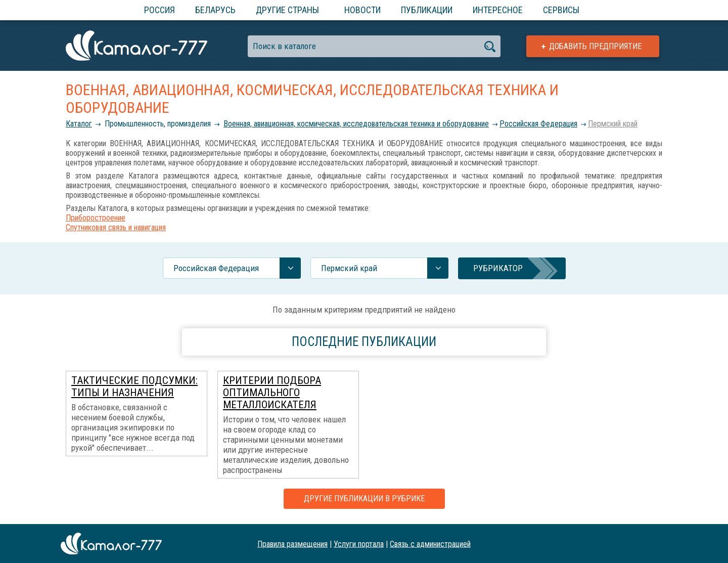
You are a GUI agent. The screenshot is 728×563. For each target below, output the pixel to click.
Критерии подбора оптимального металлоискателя (272, 393)
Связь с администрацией (430, 544)
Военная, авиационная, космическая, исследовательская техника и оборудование (356, 124)
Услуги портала (359, 544)
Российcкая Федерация (538, 124)
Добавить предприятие (595, 46)
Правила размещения (292, 544)
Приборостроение (96, 218)
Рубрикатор (498, 268)
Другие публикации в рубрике (364, 499)
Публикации (427, 10)
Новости (362, 10)
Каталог (79, 124)
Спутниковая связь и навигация (116, 227)
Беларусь (215, 10)
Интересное (498, 10)
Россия (160, 10)
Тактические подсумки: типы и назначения (134, 386)
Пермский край (613, 124)
